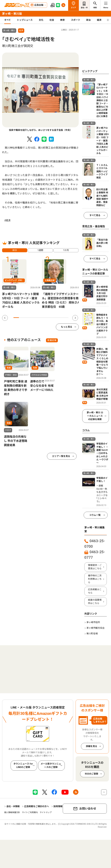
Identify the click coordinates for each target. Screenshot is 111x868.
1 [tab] (16, 318)
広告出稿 (39, 5)
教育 (62, 20)
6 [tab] (44, 318)
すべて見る (95, 215)
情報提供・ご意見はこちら (95, 567)
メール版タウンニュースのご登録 (51, 765)
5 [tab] (38, 318)
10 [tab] (66, 318)
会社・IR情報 (13, 806)
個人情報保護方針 (12, 812)
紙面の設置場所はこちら (95, 602)
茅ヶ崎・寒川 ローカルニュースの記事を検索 (95, 416)
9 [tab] (60, 318)
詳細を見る (92, 746)
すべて (7, 20)
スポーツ (75, 20)
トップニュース (25, 20)
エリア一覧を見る (61, 456)
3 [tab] (27, 318)
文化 (41, 20)
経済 (99, 20)
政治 (88, 20)
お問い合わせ (88, 809)
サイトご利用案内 (30, 812)
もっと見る (67, 327)
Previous (5, 318)
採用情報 (58, 806)
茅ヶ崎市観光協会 (95, 628)
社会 (52, 20)
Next (75, 318)
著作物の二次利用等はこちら (95, 579)
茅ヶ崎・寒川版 (12, 14)
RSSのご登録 (92, 774)
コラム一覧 (95, 515)
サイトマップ (46, 812)
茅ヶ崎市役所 (93, 622)
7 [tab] (49, 318)
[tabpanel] (40, 92)
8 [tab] (55, 318)
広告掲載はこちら (95, 591)
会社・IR (84, 8)
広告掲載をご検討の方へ (37, 806)
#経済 (7, 220)
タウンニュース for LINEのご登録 (23, 765)
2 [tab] (22, 318)
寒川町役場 (92, 634)
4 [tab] (33, 318)
